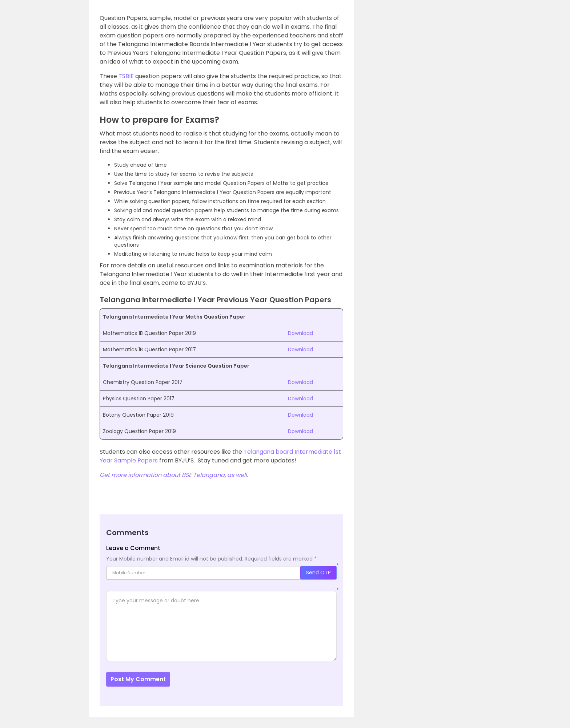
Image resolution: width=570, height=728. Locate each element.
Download (300, 333)
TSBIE (126, 76)
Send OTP (318, 573)
